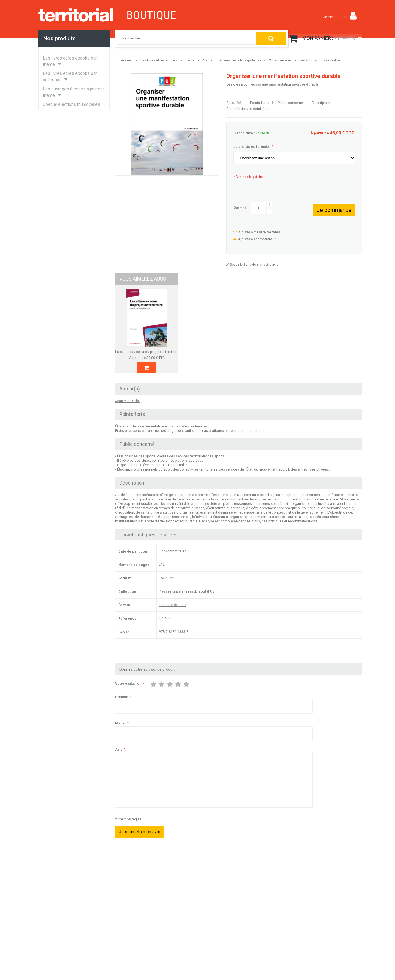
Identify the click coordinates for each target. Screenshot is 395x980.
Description (321, 103)
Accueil (127, 60)
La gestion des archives (270, 352)
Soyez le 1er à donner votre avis (254, 265)
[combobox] (181, 38)
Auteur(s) (234, 103)
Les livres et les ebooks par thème (167, 60)
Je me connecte (336, 17)
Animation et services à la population (232, 60)
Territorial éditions (173, 611)
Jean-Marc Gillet (128, 407)
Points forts (259, 103)
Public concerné (290, 103)
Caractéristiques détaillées (247, 109)
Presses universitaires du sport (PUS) (187, 598)
